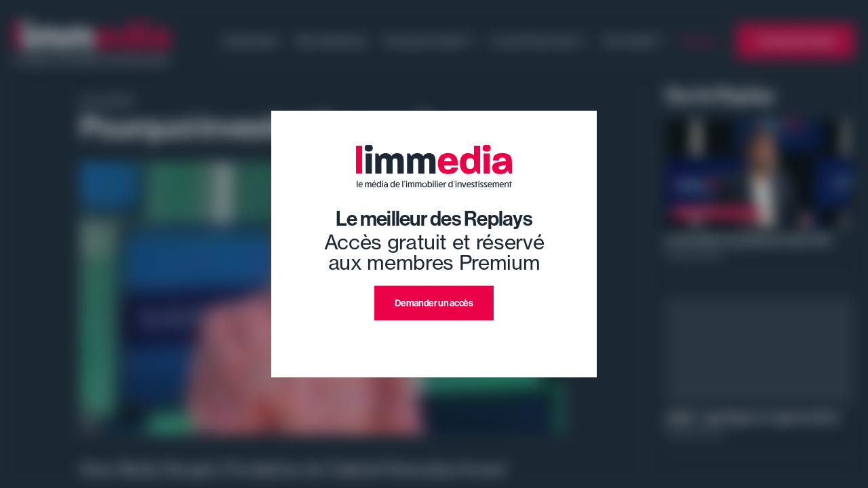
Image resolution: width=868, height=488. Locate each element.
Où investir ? (633, 41)
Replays (699, 41)
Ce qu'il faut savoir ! (538, 41)
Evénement (251, 41)
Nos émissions (331, 41)
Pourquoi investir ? (429, 41)
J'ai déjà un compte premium (434, 337)
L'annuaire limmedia (795, 41)
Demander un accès (434, 303)
